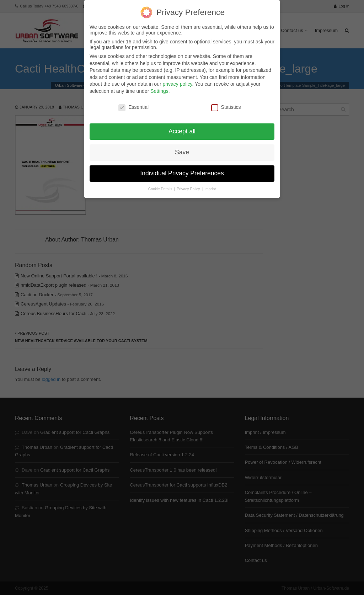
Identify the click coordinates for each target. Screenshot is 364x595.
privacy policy (177, 79)
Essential (133, 102)
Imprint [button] (210, 184)
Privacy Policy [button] (189, 184)
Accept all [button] (182, 127)
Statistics (226, 102)
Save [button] (182, 148)
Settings (159, 86)
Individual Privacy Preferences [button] (182, 169)
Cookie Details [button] (161, 184)
